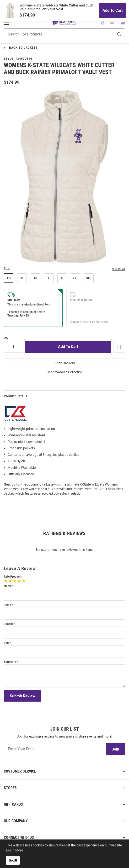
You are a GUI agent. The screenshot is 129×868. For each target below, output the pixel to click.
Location (10, 624)
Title (7, 643)
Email (7, 605)
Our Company (16, 821)
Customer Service (20, 771)
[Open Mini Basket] (122, 23)
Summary (10, 662)
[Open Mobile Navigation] (6, 23)
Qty (6, 338)
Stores (10, 788)
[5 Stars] (24, 581)
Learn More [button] (14, 850)
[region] (64, 451)
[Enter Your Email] (54, 749)
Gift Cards (13, 804)
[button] (102, 23)
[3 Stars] (15, 581)
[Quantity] (13, 347)
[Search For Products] (53, 34)
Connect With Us (19, 837)
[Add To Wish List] (119, 347)
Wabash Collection (65, 372)
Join (116, 749)
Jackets (65, 363)
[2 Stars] (11, 581)
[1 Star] (6, 581)
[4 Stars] (20, 581)
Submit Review (23, 696)
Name (8, 586)
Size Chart (119, 269)
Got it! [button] (13, 860)
